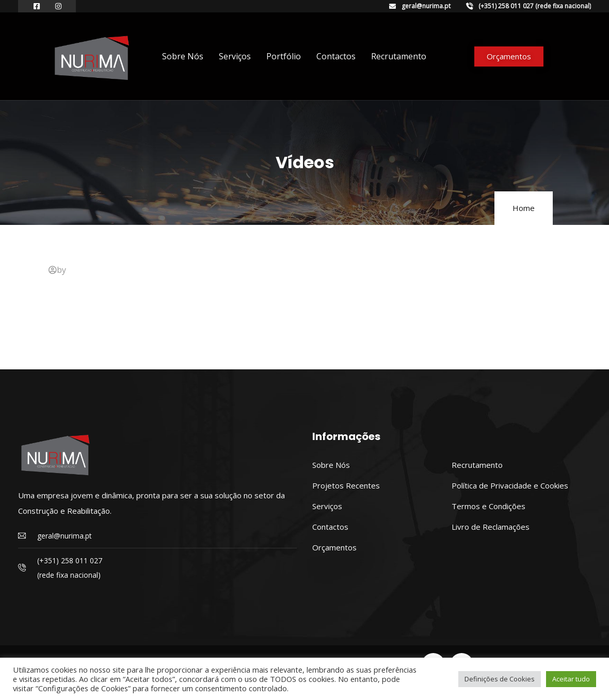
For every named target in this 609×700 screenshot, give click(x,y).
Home (524, 208)
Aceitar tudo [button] (571, 679)
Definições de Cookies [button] (500, 679)
